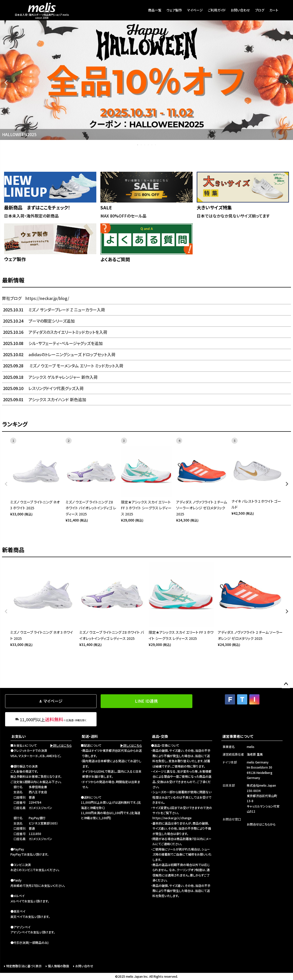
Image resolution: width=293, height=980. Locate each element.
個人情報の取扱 (58, 966)
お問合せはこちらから (261, 824)
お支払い (19, 736)
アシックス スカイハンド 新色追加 (44, 399)
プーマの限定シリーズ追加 (38, 321)
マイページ (195, 10)
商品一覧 (155, 10)
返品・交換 (160, 736)
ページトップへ (286, 684)
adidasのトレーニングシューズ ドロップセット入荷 (59, 354)
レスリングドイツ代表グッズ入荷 (43, 388)
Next (287, 83)
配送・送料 (90, 736)
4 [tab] (149, 145)
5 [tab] (152, 145)
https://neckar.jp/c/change (172, 818)
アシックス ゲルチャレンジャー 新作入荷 (50, 377)
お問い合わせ (240, 10)
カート (274, 10)
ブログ (260, 10)
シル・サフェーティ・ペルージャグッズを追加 (52, 343)
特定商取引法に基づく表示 (24, 966)
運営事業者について (238, 736)
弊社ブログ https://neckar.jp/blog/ (36, 298)
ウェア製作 (174, 10)
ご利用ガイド (217, 10)
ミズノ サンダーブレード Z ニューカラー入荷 (53, 310)
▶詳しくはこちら (61, 745)
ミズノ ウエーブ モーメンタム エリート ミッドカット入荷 (63, 366)
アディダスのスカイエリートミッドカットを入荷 (55, 332)
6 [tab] (156, 145)
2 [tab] (142, 145)
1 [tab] (138, 145)
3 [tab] (145, 145)
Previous (6, 83)
